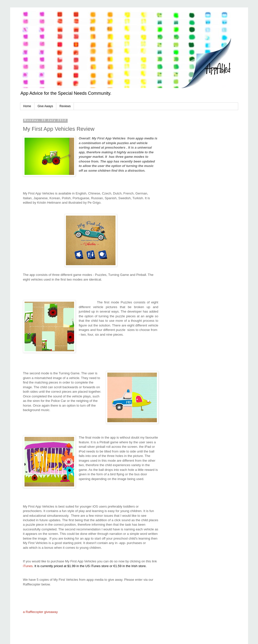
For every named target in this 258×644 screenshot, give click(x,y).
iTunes (28, 566)
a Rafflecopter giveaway (41, 612)
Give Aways (45, 106)
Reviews (65, 106)
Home (27, 106)
